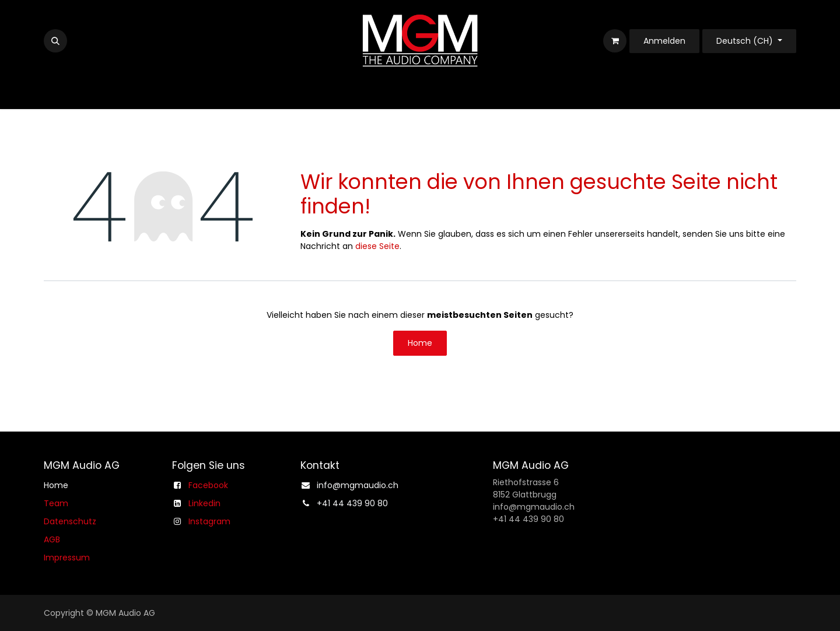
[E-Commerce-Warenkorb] (615, 41)
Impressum (67, 558)
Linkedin (204, 503)
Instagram (209, 521)
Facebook (208, 485)
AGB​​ (52, 539)
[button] (55, 41)
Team (56, 503)
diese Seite (377, 246)
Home (420, 343)
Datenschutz (70, 521)
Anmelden (664, 41)
